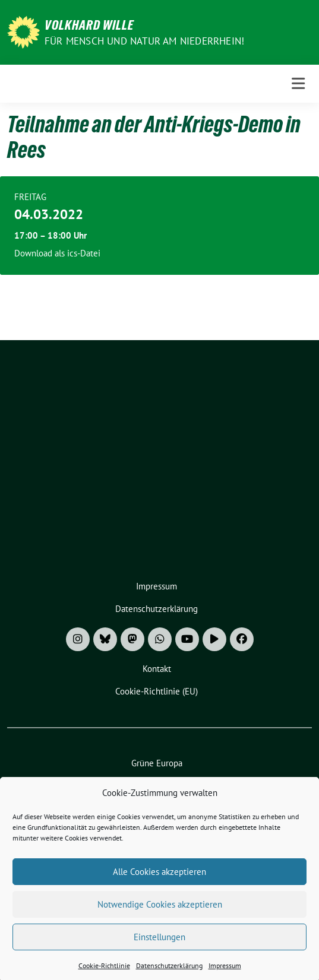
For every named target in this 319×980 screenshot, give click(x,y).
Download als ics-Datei (57, 253)
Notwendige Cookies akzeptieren (160, 912)
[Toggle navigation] (298, 84)
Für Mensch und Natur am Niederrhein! (144, 41)
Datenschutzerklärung (169, 974)
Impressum (225, 974)
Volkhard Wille (89, 25)
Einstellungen (159, 945)
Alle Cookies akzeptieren (159, 879)
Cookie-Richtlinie (104, 974)
